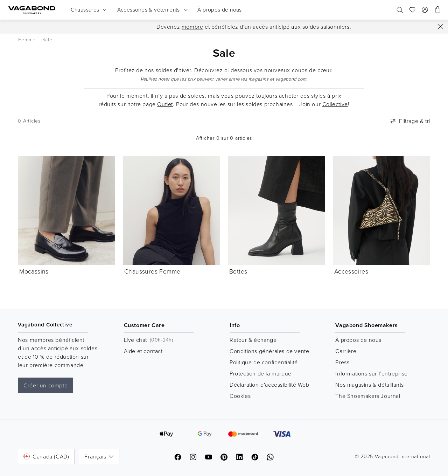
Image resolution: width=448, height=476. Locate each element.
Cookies (240, 396)
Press (342, 362)
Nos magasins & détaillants (370, 385)
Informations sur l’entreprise (371, 373)
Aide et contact (143, 351)
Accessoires (351, 271)
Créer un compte (45, 385)
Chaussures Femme (152, 271)
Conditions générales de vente (269, 351)
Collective (335, 104)
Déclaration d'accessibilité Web (269, 385)
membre (192, 27)
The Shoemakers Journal (368, 396)
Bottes (238, 271)
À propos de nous (358, 340)
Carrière (346, 351)
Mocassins (34, 271)
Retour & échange (253, 340)
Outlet (165, 104)
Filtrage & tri (409, 121)
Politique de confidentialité (264, 362)
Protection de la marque (261, 373)
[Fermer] (440, 27)
